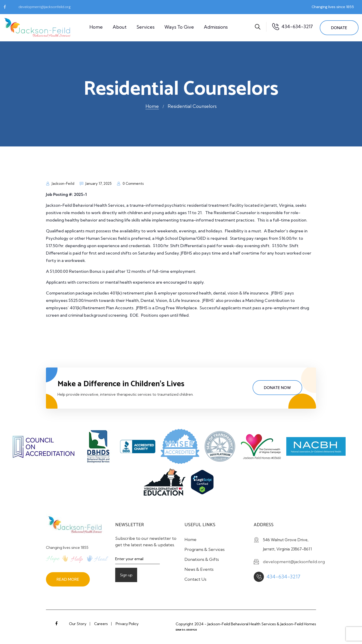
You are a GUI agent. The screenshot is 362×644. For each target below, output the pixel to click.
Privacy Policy (127, 624)
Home (96, 27)
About (120, 27)
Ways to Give (179, 27)
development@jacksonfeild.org (45, 7)
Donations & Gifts (202, 559)
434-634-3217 (297, 26)
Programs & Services (205, 549)
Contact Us (195, 579)
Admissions (216, 27)
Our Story (78, 624)
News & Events (199, 569)
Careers (101, 624)
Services (145, 27)
